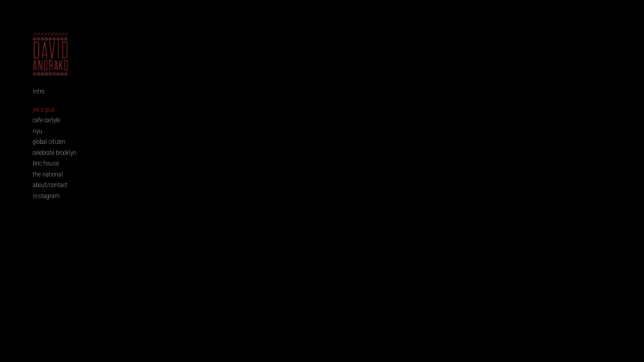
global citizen (49, 157)
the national (48, 190)
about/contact (50, 200)
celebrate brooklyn (55, 168)
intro (38, 107)
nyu (37, 147)
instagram (46, 211)
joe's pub (44, 125)
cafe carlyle (46, 135)
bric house (46, 179)
